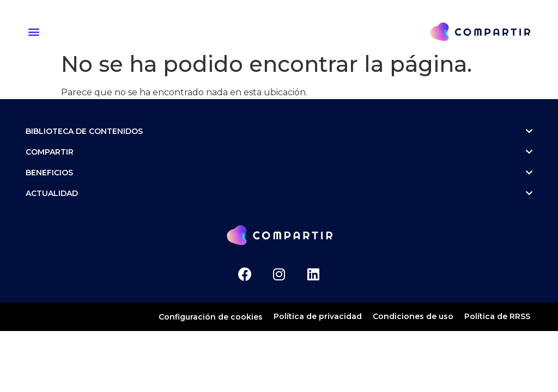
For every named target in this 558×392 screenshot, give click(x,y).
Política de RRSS (497, 316)
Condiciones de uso (413, 316)
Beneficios (279, 173)
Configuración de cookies (211, 317)
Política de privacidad (318, 316)
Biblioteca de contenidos (279, 131)
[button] (35, 32)
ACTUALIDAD (279, 193)
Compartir (279, 152)
